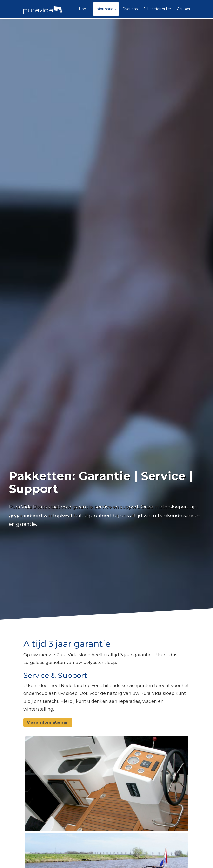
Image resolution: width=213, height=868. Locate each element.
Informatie (106, 9)
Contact (184, 9)
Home (84, 9)
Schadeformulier (157, 9)
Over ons (130, 9)
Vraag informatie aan (48, 722)
